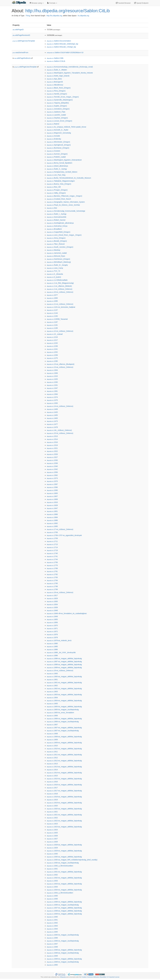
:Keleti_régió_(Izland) (58, 76)
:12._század (55, 334)
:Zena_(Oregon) (56, 238)
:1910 (52, 746)
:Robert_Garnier (56, 220)
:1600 (52, 493)
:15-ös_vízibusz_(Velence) (60, 433)
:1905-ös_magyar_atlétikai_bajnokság (64, 707)
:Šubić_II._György (57, 169)
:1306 (52, 373)
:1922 (52, 818)
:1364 (52, 394)
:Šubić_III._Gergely (57, 265)
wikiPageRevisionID (21, 35)
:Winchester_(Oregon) (58, 142)
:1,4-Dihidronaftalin (57, 280)
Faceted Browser (123, 3)
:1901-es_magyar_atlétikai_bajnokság (64, 683)
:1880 (52, 643)
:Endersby (54, 139)
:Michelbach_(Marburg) (59, 262)
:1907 (52, 725)
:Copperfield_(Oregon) (58, 232)
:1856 (52, 622)
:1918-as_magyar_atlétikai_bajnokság (64, 797)
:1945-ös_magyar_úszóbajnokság (63, 935)
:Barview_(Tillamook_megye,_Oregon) (64, 196)
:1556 (52, 472)
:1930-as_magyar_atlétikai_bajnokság (64, 857)
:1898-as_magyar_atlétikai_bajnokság (64, 665)
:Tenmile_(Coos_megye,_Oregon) (63, 97)
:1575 (52, 481)
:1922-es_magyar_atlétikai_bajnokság (64, 821)
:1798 (52, 586)
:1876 (52, 634)
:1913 (52, 764)
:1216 (52, 337)
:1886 (52, 649)
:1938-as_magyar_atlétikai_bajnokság (64, 911)
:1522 (52, 451)
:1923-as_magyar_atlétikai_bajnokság (64, 827)
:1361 (52, 391)
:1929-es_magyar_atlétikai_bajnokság (64, 851)
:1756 (52, 562)
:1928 (52, 842)
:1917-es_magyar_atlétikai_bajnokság (64, 791)
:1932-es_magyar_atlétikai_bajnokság (64, 878)
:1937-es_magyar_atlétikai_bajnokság (64, 908)
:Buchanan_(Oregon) (58, 148)
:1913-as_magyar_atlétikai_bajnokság (64, 767)
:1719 (52, 550)
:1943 (52, 926)
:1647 (52, 508)
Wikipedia (63, 977)
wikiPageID (18, 30)
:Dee (52, 208)
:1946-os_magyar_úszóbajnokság (63, 941)
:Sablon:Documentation (59, 41)
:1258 (52, 355)
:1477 (52, 424)
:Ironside (53, 136)
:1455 (52, 415)
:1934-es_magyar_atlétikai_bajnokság (64, 890)
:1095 (52, 301)
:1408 (52, 409)
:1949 (52, 956)
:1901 (52, 680)
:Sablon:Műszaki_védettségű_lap (62, 44)
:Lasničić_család (56, 115)
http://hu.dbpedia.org (54, 16)
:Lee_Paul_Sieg (56, 175)
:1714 (52, 547)
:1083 (52, 298)
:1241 (52, 349)
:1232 (52, 343)
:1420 (52, 412)
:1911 (52, 752)
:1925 (52, 833)
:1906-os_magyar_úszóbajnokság (63, 722)
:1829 (52, 598)
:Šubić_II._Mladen (57, 70)
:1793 (52, 577)
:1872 (52, 631)
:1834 (52, 604)
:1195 (52, 328)
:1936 (52, 899)
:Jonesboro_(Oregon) (58, 109)
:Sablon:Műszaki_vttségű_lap (61, 47)
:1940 (52, 917)
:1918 (52, 794)
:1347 (52, 388)
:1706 (52, 532)
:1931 (52, 869)
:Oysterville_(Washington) (60, 100)
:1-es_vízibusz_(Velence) (59, 289)
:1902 (52, 686)
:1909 (52, 740)
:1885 (52, 646)
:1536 (52, 463)
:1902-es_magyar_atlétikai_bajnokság (64, 689)
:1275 (52, 358)
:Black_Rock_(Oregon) (59, 88)
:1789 (52, 568)
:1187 (52, 322)
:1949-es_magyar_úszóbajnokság (63, 962)
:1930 (52, 854)
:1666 (52, 514)
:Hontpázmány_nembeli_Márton (62, 172)
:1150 (52, 316)
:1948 (52, 947)
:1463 (52, 418)
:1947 (52, 944)
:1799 (52, 589)
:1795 (52, 583)
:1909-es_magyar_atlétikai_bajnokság (64, 743)
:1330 (52, 382)
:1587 (52, 484)
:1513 (52, 436)
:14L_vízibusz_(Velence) (59, 430)
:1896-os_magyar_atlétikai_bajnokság (64, 658)
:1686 (52, 520)
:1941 (52, 920)
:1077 (52, 295)
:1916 (52, 782)
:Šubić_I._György (57, 214)
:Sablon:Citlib (55, 58)
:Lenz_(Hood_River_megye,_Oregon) (64, 235)
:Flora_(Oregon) (56, 91)
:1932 (52, 875)
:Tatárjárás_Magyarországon (61, 181)
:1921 (52, 812)
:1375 (52, 400)
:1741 (52, 556)
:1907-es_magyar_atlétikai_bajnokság (64, 728)
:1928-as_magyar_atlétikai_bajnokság (64, 845)
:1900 (52, 674)
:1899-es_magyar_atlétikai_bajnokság (64, 668)
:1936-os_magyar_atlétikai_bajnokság (64, 902)
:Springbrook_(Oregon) (59, 145)
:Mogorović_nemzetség (59, 133)
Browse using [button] (37, 3)
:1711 (52, 541)
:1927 (52, 839)
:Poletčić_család (56, 157)
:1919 (52, 800)
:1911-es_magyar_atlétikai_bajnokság (64, 755)
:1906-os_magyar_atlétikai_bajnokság (64, 719)
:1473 (52, 421)
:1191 (52, 325)
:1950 (52, 965)
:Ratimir (53, 124)
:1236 (52, 346)
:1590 (52, 487)
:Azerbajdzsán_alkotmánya (60, 223)
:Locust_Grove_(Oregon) (59, 121)
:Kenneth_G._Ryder (58, 130)
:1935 (52, 896)
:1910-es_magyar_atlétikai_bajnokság (64, 749)
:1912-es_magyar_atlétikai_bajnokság (64, 761)
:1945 (52, 932)
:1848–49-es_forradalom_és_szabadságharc (67, 613)
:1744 (52, 559)
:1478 (52, 427)
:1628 (52, 505)
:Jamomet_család (57, 253)
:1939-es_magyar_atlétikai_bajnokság (64, 914)
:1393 (52, 403)
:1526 (52, 454)
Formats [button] (52, 3)
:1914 (52, 770)
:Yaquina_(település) (58, 103)
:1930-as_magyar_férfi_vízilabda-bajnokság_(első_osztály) (72, 860)
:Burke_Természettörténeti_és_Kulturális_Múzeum (69, 178)
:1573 (52, 478)
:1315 (52, 376)
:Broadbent (54, 229)
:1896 (52, 655)
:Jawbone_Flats (56, 112)
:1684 (52, 517)
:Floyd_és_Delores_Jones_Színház (63, 205)
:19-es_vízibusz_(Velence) (60, 671)
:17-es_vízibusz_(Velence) (60, 529)
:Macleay (53, 250)
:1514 (52, 439)
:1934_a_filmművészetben (60, 893)
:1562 (52, 475)
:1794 (52, 580)
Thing (28, 16)
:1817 (52, 595)
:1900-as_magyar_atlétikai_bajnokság (64, 677)
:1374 (52, 397)
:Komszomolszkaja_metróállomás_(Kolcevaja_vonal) (70, 67)
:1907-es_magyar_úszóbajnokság (63, 731)
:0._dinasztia (55, 274)
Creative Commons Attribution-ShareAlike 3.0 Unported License (100, 977)
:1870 (52, 625)
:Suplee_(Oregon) (57, 106)
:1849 (52, 616)
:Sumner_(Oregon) (57, 154)
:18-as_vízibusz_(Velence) (60, 592)
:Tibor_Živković (56, 244)
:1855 (52, 619)
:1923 (52, 824)
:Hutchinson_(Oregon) (58, 259)
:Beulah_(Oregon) (57, 241)
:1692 (52, 523)
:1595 (52, 490)
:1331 (52, 385)
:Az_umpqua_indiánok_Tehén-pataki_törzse (66, 127)
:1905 (52, 704)
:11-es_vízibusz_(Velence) (60, 304)
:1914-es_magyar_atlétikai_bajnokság (64, 773)
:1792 (52, 574)
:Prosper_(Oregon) (57, 190)
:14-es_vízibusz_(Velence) (60, 406)
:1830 (52, 601)
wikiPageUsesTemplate (24, 41)
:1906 (52, 716)
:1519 (52, 445)
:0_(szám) (54, 277)
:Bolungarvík (55, 82)
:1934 (52, 887)
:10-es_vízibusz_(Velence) (60, 292)
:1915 (52, 776)
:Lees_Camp (55, 268)
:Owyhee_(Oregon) (57, 118)
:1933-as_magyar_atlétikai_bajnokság (64, 884)
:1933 (52, 881)
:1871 (52, 628)
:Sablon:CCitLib (56, 61)
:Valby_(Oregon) (56, 193)
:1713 (52, 544)
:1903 (52, 692)
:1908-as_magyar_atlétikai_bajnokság (64, 737)
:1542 (52, 469)
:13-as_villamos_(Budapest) (61, 364)
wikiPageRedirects (22, 58)
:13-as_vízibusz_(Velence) (60, 367)
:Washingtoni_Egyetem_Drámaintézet (64, 160)
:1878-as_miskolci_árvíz (59, 640)
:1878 (52, 637)
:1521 (52, 448)
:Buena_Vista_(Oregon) (59, 184)
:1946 (52, 938)
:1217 (52, 340)
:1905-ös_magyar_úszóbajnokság (63, 710)
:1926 (52, 836)
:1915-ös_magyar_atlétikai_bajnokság (64, 779)
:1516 (52, 442)
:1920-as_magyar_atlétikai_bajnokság (64, 809)
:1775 (52, 565)
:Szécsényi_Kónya (57, 226)
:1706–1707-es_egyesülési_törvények (64, 535)
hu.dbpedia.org (83, 16)
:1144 (52, 313)
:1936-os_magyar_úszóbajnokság (63, 905)
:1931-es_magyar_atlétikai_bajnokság (64, 872)
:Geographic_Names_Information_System (66, 202)
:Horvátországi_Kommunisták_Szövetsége (66, 211)
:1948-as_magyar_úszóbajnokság (63, 953)
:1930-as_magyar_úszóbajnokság (63, 863)
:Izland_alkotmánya (57, 166)
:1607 (52, 496)
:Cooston (53, 151)
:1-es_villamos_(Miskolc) (59, 286)
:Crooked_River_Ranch (59, 199)
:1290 (52, 361)
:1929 (52, 848)
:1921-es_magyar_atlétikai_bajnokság (64, 815)
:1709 (52, 538)
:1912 (52, 758)
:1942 (52, 923)
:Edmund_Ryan (56, 256)
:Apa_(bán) (54, 79)
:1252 (52, 352)
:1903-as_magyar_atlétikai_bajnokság (64, 695)
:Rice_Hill (54, 187)
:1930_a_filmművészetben (60, 866)
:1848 (52, 610)
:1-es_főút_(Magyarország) (60, 283)
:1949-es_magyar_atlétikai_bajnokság (64, 959)
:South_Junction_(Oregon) (60, 247)
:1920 (52, 806)
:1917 (52, 788)
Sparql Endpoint (141, 3)
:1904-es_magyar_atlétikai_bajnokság (64, 701)
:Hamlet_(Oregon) (57, 94)
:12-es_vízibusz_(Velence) (60, 331)
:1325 (52, 379)
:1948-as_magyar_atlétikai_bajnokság (64, 950)
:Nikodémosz (55, 85)
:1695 (52, 526)
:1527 (52, 457)
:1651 (52, 511)
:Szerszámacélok (57, 217)
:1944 (52, 929)
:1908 (52, 734)
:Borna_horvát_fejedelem (59, 163)
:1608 (52, 499)
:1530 (52, 460)
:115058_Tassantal (57, 319)
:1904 (52, 698)
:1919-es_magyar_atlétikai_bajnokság (64, 803)
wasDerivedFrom (20, 53)
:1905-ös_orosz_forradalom (60, 713)
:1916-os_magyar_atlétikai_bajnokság (64, 785)
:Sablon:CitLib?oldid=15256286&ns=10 (65, 53)
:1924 (52, 830)
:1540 (52, 466)
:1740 (52, 553)
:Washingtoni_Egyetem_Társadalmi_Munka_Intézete (70, 73)
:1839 (52, 607)
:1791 (52, 571)
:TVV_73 (53, 271)
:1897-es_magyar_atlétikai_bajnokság (64, 662)
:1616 (52, 502)
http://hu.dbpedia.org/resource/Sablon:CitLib (68, 11)
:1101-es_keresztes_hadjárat (61, 307)
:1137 (52, 310)
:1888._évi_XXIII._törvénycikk (61, 652)
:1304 (52, 370)
